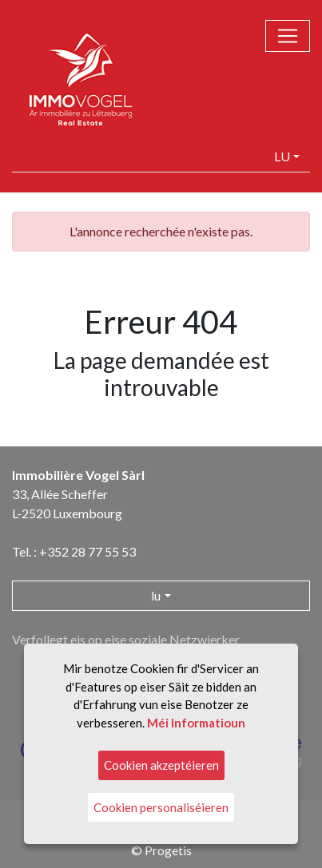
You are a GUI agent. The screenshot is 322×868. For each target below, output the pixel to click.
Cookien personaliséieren (161, 807)
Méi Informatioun (196, 723)
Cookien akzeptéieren (161, 765)
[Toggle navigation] (288, 36)
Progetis (168, 850)
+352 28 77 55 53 (87, 551)
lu (282, 156)
